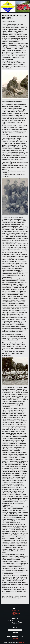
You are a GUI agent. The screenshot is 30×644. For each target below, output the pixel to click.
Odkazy (15, 615)
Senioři (15, 612)
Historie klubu (15, 611)
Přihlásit (15, 639)
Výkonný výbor (15, 614)
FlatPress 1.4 (23, 642)
